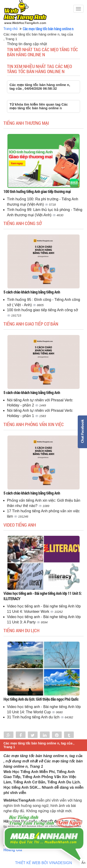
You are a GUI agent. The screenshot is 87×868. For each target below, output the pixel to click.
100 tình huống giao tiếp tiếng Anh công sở (42, 310)
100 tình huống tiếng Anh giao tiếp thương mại (37, 191)
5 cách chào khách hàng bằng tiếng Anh (32, 292)
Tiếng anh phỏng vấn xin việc (34, 424)
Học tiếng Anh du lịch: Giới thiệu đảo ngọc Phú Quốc (41, 699)
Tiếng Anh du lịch (21, 630)
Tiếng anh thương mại (26, 123)
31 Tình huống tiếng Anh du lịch (34, 717)
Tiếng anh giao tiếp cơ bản (31, 324)
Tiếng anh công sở (23, 223)
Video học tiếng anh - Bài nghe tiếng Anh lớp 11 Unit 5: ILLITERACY (43, 596)
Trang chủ (11, 28)
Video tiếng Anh (20, 525)
